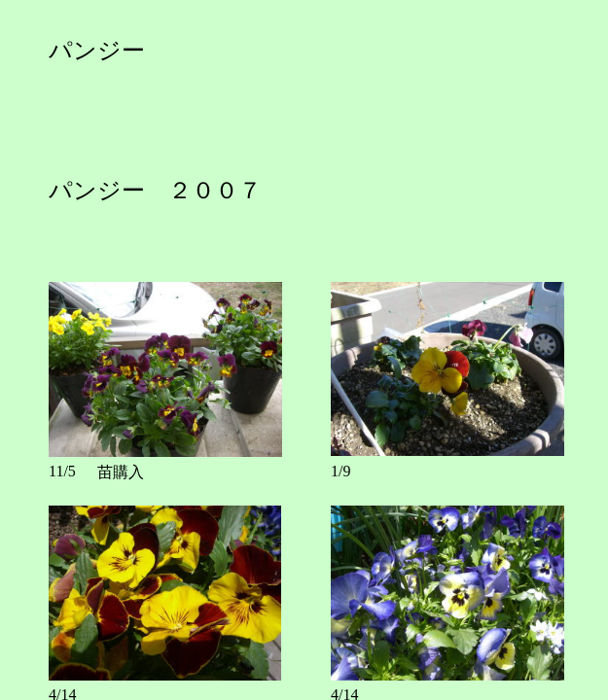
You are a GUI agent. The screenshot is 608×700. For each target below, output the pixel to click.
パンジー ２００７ (155, 191)
